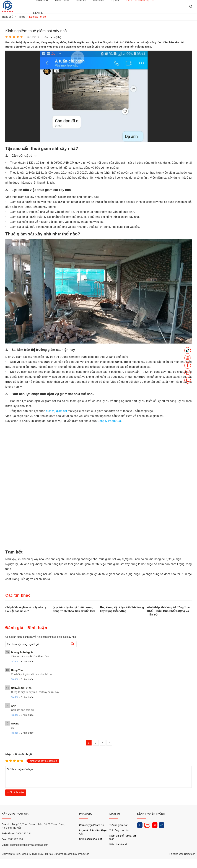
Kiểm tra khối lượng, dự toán (123, 837)
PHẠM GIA (85, 814)
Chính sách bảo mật (90, 839)
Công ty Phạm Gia (109, 421)
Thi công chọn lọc (119, 830)
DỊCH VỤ (115, 814)
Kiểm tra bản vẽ (118, 844)
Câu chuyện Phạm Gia (92, 825)
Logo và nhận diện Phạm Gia (93, 832)
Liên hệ (38, 13)
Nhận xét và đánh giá (19, 754)
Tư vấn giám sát (118, 825)
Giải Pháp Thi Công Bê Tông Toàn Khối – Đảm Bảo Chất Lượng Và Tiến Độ (169, 611)
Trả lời (14, 662)
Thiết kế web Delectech (182, 854)
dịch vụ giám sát (56, 411)
